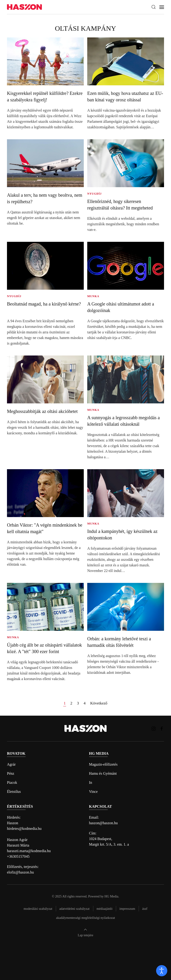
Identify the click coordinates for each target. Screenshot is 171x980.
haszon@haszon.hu (104, 823)
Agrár (11, 764)
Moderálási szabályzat (38, 909)
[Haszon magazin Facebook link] (162, 728)
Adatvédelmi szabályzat (74, 909)
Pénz (11, 773)
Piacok (12, 782)
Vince (93, 792)
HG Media (111, 896)
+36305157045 (18, 856)
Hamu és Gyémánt (103, 773)
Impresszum (127, 909)
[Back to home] (24, 7)
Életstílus (14, 792)
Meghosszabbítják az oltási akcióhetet (42, 411)
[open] (162, 971)
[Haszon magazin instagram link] (154, 728)
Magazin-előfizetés (103, 764)
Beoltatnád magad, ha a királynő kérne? (44, 304)
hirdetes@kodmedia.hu (24, 829)
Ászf (145, 909)
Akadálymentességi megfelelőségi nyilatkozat (85, 918)
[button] (154, 7)
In (91, 782)
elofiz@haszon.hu (20, 872)
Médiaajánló (104, 909)
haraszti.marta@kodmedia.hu (29, 851)
